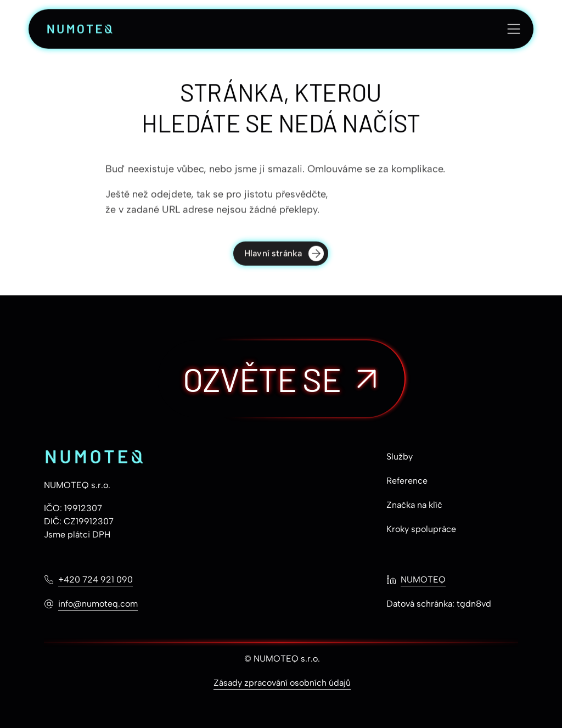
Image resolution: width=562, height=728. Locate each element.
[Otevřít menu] (514, 30)
